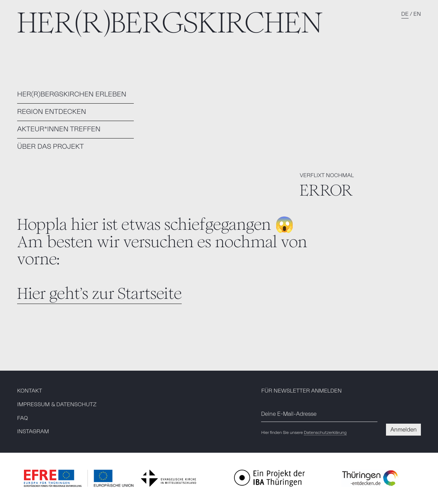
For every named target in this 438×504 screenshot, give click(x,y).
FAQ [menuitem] (23, 419)
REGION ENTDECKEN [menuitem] (51, 112)
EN (417, 14)
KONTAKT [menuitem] (30, 391)
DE (405, 14)
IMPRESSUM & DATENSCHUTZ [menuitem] (57, 405)
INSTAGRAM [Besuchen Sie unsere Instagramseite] (33, 432)
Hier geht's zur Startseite (99, 294)
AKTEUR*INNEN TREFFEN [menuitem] (59, 129)
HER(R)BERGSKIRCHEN (170, 23)
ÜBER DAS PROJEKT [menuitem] (50, 147)
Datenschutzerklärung (325, 433)
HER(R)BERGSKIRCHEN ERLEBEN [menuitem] (72, 94)
